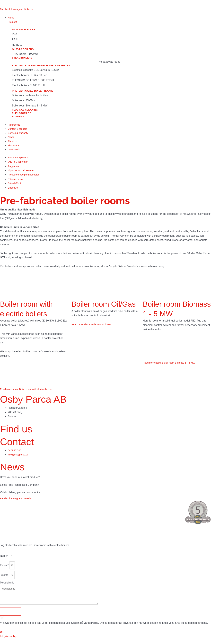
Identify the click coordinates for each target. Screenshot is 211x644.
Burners (18, 117)
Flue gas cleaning (25, 110)
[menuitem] (4, 4)
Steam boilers (22, 58)
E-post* (5, 568)
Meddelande (7, 587)
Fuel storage (22, 113)
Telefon (5, 578)
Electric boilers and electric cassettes (41, 66)
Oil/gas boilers (23, 50)
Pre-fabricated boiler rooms (33, 91)
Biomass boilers (23, 30)
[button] (109, 22)
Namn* (4, 558)
